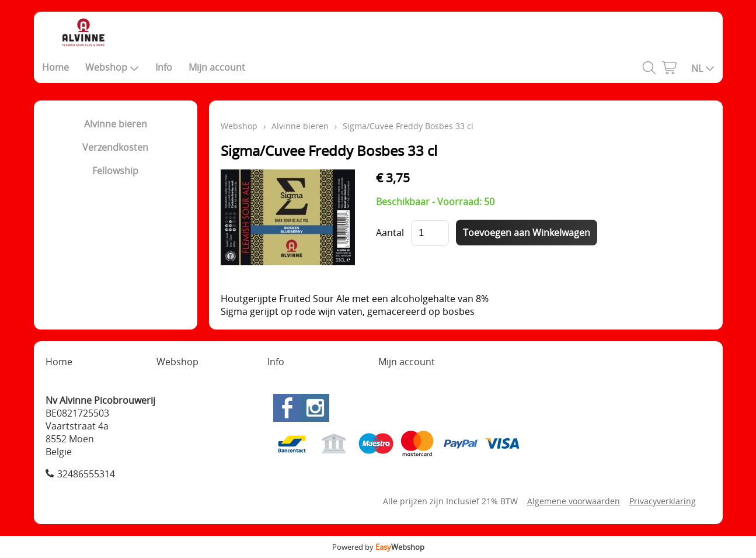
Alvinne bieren (116, 124)
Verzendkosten (115, 147)
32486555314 (86, 474)
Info (164, 67)
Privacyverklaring (663, 501)
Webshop (112, 67)
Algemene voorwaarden (574, 501)
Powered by (378, 547)
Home (55, 67)
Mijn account (217, 67)
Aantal (390, 233)
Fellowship (115, 171)
